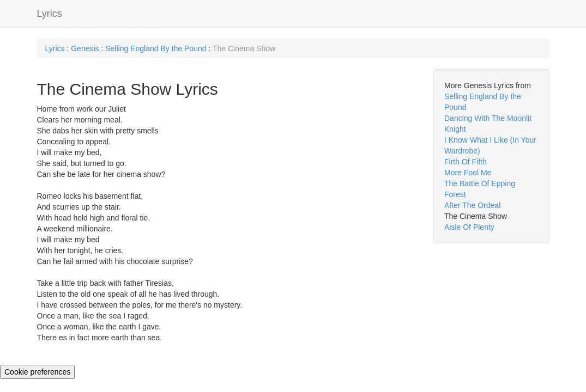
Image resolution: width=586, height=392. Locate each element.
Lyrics (50, 14)
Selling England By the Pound (157, 48)
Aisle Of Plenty (469, 227)
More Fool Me (468, 173)
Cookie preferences (37, 372)
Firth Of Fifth (466, 162)
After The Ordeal (472, 205)
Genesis (85, 48)
